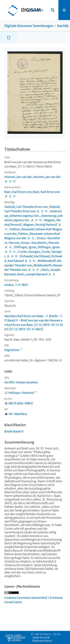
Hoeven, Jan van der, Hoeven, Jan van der (32, 177)
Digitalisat (12, 350)
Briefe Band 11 (14, 431)
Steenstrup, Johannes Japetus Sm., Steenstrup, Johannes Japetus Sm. (34, 216)
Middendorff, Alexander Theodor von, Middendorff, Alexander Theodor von (33, 265)
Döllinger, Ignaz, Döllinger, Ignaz (37, 247)
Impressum (41, 637)
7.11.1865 (22, 285)
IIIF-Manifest (18, 414)
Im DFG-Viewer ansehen (21, 382)
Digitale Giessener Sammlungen (29, 26)
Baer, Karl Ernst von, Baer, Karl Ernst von (32, 192)
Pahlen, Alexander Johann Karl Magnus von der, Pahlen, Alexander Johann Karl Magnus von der (33, 234)
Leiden (9, 285)
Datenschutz (42, 641)
